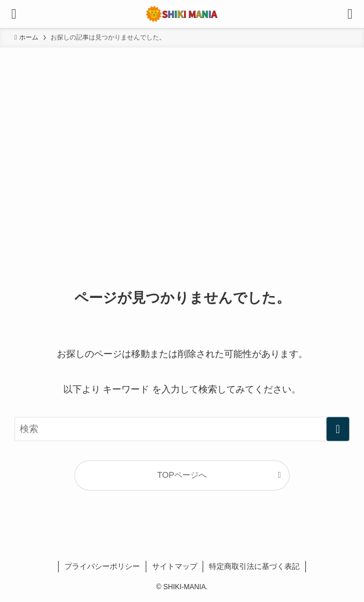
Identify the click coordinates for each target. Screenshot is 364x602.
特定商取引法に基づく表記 (254, 566)
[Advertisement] (182, 135)
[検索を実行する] (338, 429)
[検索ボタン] (350, 14)
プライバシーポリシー (102, 566)
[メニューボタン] (14, 14)
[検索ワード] (182, 429)
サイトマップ (175, 566)
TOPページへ (182, 475)
